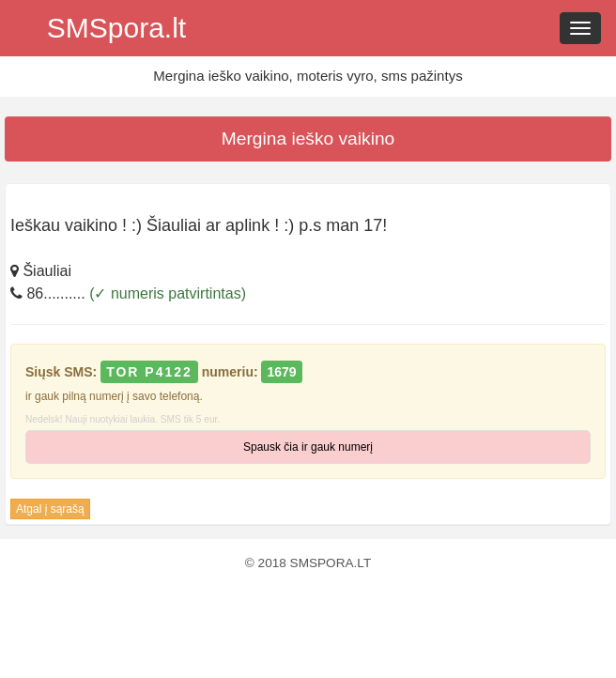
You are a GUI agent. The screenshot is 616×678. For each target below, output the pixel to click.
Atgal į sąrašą (50, 509)
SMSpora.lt (116, 28)
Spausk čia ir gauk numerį (308, 447)
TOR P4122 (149, 372)
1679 (281, 372)
